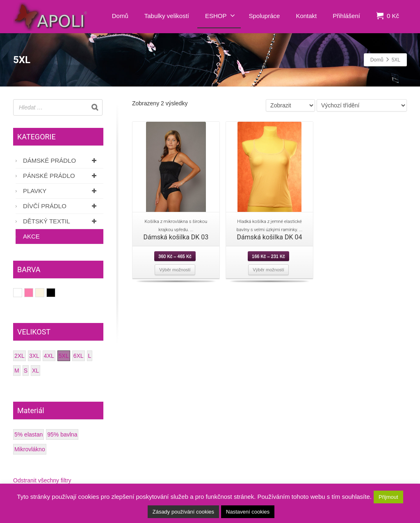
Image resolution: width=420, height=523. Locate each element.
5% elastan (29, 434)
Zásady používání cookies (183, 512)
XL (35, 371)
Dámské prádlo (61, 160)
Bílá (22, 293)
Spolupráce (265, 16)
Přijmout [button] (388, 497)
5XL (64, 356)
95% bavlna (62, 434)
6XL (79, 356)
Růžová (33, 293)
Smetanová (44, 293)
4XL (49, 356)
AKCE (31, 236)
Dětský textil (61, 221)
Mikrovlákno (30, 449)
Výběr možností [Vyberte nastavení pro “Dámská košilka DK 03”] (175, 270)
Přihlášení (346, 16)
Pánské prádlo (61, 176)
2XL (19, 356)
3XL (34, 356)
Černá (55, 293)
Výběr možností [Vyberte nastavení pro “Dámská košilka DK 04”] (268, 270)
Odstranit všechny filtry (42, 480)
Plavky (61, 191)
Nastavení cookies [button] (248, 512)
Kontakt (306, 16)
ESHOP (220, 16)
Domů (120, 16)
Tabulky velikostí (167, 16)
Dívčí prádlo (61, 206)
